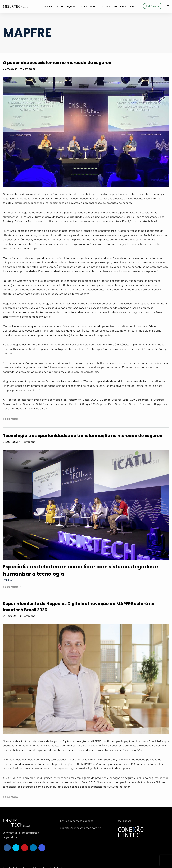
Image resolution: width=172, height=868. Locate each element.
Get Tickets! (153, 6)
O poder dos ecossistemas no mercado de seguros (57, 63)
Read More (12, 419)
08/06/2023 (10, 442)
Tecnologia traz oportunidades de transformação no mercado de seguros (82, 436)
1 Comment (28, 442)
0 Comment (28, 69)
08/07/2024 (10, 69)
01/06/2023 (10, 616)
